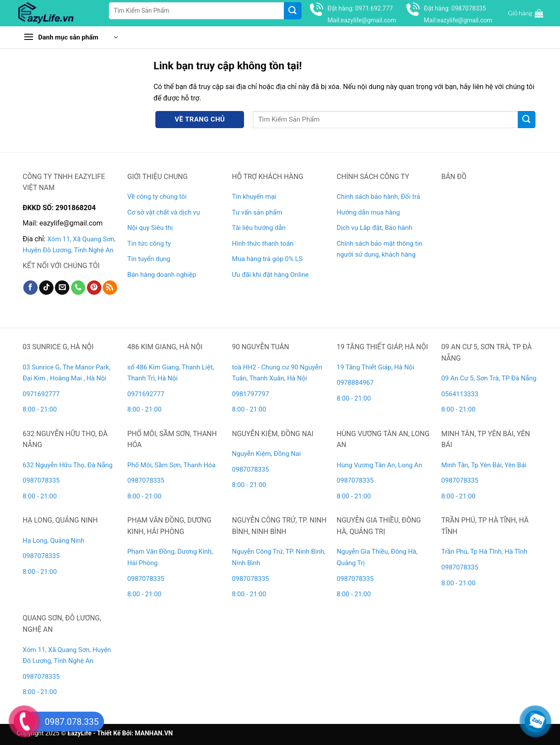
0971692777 (41, 394)
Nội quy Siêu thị (150, 228)
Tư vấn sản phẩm (257, 212)
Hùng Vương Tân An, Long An (379, 465)
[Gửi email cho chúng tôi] (62, 288)
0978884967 (355, 383)
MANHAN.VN (154, 733)
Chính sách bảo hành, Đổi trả (378, 197)
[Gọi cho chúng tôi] (78, 288)
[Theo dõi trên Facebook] (31, 288)
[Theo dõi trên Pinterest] (94, 288)
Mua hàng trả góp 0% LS (267, 259)
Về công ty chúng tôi (157, 197)
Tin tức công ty (149, 244)
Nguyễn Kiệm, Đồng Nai (267, 454)
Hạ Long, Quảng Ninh (54, 541)
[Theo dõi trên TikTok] (46, 288)
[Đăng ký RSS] (110, 288)
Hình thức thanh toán (263, 244)
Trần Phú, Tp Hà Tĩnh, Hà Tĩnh (485, 552)
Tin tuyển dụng (149, 259)
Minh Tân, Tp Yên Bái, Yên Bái (484, 465)
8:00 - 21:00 (40, 409)
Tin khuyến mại (254, 197)
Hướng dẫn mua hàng (368, 212)
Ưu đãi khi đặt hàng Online (271, 275)
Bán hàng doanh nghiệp (162, 275)
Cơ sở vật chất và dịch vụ (163, 212)
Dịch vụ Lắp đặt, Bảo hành (374, 228)
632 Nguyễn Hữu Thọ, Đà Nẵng (68, 465)
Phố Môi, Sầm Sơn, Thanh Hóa (171, 465)
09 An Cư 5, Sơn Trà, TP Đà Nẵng (489, 378)
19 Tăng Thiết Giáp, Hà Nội (375, 367)
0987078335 (41, 480)
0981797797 (251, 394)
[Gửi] (293, 11)
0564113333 (460, 394)
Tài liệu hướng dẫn (259, 228)
